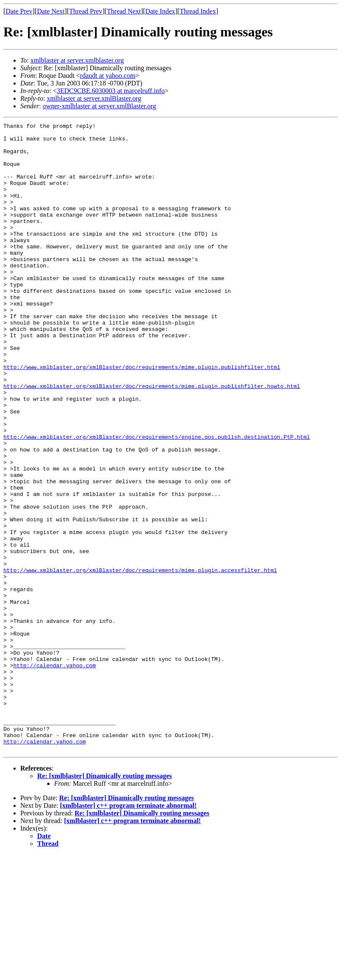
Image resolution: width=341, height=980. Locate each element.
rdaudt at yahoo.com (108, 76)
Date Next (51, 11)
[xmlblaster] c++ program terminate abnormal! (128, 931)
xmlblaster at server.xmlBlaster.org (94, 98)
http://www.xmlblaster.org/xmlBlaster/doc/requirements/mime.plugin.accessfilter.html (140, 660)
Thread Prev (86, 11)
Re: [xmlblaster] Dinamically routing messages (105, 902)
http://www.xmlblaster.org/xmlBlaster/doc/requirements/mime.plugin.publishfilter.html (142, 416)
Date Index (160, 11)
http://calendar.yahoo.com (54, 774)
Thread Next (124, 11)
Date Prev (19, 11)
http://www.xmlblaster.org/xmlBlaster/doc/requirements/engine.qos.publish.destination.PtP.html (157, 500)
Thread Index (198, 11)
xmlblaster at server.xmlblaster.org (77, 60)
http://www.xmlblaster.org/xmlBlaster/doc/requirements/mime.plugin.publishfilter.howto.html (152, 439)
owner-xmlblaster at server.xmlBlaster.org (100, 106)
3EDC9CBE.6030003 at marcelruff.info (111, 91)
